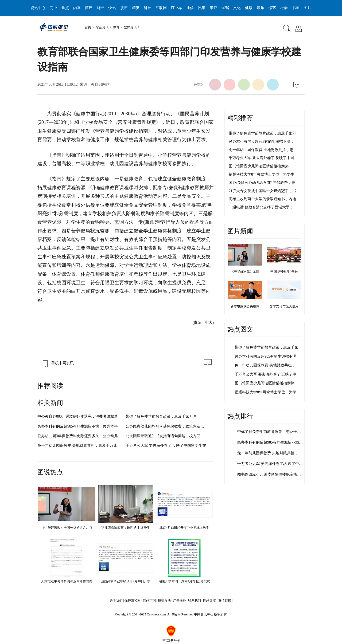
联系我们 (195, 600)
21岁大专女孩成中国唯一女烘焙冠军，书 (262, 191)
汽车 (202, 8)
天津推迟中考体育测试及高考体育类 (67, 581)
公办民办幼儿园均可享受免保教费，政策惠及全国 (167, 426)
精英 (136, 8)
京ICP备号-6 (171, 641)
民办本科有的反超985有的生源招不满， (261, 142)
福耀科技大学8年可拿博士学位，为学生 (261, 174)
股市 (124, 8)
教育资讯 (130, 27)
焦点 (65, 8)
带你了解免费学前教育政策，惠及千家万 (262, 133)
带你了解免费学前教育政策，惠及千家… (271, 432)
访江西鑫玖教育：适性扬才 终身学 (126, 528)
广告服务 (180, 600)
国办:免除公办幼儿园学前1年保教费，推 (262, 183)
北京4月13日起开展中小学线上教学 (184, 528)
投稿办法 (164, 600)
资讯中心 (38, 8)
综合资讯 (102, 27)
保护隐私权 (133, 600)
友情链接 (225, 600)
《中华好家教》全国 (245, 271)
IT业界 (176, 8)
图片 (308, 8)
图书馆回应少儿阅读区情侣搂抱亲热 (259, 166)
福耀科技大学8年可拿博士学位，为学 (265, 392)
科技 (147, 8)
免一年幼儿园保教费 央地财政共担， (265, 365)
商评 (89, 8)
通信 (190, 8)
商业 (53, 8)
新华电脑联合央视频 (245, 306)
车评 (213, 8)
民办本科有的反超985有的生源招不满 (265, 356)
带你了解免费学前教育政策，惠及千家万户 (161, 416)
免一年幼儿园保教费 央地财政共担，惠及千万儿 (77, 446)
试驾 (225, 8)
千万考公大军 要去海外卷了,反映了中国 (261, 158)
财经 (100, 8)
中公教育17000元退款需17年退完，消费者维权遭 (78, 416)
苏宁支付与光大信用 (284, 306)
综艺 (272, 8)
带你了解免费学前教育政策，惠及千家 (266, 347)
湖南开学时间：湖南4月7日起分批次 (184, 581)
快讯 (112, 8)
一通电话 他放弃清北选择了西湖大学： (261, 207)
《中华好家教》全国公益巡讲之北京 (67, 528)
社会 (284, 8)
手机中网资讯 (57, 363)
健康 (249, 8)
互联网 (161, 8)
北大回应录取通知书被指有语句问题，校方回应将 (167, 436)
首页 (88, 27)
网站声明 (149, 600)
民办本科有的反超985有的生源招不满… (270, 442)
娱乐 (261, 8)
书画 (296, 8)
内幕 (77, 8)
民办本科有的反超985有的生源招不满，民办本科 (78, 426)
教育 (116, 27)
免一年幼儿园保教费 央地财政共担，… (270, 453)
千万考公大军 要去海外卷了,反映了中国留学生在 (166, 446)
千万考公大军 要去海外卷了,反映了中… (270, 464)
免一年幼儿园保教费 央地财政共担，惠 (261, 150)
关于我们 (116, 600)
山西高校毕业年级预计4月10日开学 (126, 581)
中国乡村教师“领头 (284, 271)
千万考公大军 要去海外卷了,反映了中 (265, 374)
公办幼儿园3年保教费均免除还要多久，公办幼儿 (78, 436)
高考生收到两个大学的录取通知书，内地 (262, 199)
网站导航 (209, 600)
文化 (237, 8)
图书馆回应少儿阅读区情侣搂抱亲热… (269, 474)
